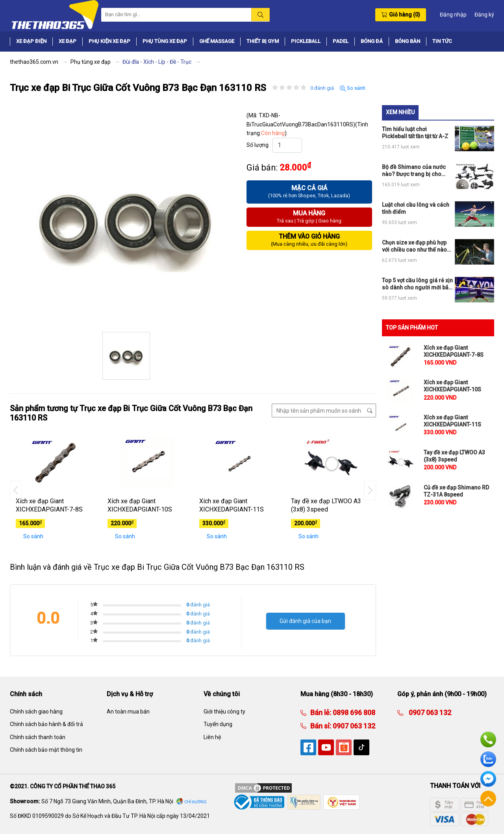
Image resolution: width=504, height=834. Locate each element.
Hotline (488, 739)
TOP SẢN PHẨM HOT (412, 328)
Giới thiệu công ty (224, 712)
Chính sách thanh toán (38, 737)
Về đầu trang (488, 799)
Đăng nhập (453, 15)
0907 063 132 (353, 726)
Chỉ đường (195, 802)
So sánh (353, 88)
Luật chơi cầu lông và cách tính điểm (416, 208)
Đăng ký (484, 15)
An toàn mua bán (128, 712)
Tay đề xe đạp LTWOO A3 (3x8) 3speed (326, 505)
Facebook (488, 779)
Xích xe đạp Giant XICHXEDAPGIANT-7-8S (49, 505)
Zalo (488, 759)
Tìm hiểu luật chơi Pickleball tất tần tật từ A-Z (415, 133)
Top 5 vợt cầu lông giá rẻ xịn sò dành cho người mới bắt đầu (417, 284)
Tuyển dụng (218, 724)
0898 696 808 (353, 713)
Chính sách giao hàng (36, 712)
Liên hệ (212, 737)
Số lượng (258, 145)
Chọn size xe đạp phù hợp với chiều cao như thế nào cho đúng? (414, 246)
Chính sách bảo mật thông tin (46, 750)
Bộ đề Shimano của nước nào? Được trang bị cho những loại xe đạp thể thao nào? (416, 171)
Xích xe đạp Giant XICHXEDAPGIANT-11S (232, 505)
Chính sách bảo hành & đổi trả (46, 724)
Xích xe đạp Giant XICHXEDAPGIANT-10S (140, 505)
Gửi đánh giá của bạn (305, 621)
